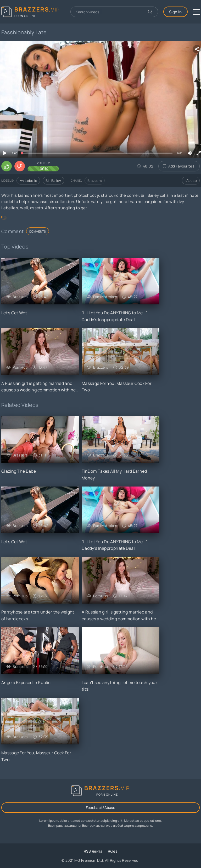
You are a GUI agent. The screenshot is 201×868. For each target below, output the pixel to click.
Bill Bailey (53, 181)
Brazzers (95, 181)
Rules (113, 851)
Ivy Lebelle (28, 181)
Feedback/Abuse (100, 808)
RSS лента (93, 851)
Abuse (191, 181)
